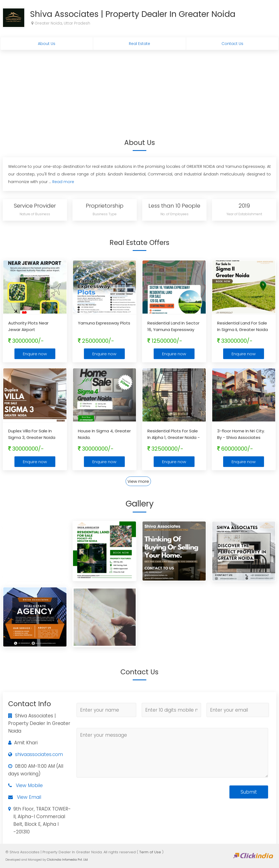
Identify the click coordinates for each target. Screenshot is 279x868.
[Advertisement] (139, 91)
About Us (47, 44)
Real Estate (139, 44)
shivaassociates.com (39, 754)
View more (138, 481)
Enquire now (35, 354)
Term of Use (150, 852)
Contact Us (232, 44)
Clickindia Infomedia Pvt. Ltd (67, 860)
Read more (63, 182)
